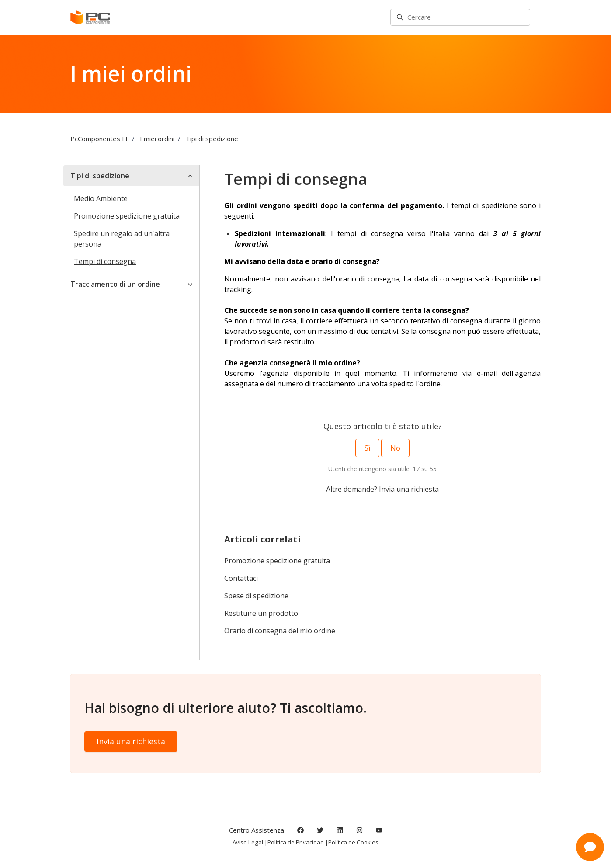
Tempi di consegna (105, 261)
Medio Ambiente (101, 198)
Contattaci (241, 578)
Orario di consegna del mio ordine (280, 631)
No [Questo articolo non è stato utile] (395, 448)
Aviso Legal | (250, 842)
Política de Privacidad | (298, 842)
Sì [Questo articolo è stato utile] (367, 448)
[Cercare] (460, 17)
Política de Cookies (353, 842)
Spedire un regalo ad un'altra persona (122, 239)
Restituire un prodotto (261, 613)
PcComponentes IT (99, 139)
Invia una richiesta (409, 489)
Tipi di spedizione (212, 139)
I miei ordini (157, 139)
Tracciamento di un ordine (115, 284)
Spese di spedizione (256, 596)
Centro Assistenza (257, 830)
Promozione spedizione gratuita (277, 561)
